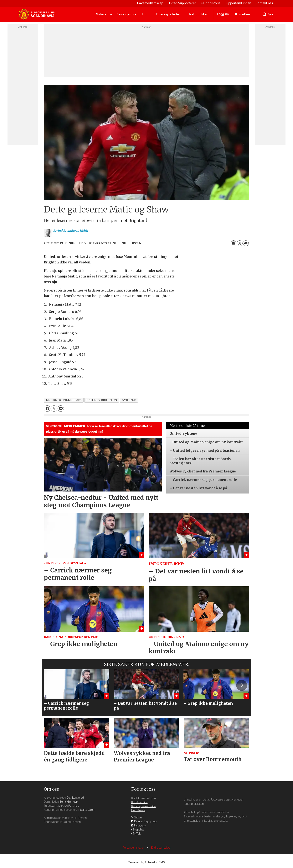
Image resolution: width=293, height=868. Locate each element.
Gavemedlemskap (150, 3)
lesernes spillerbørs (64, 400)
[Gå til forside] (37, 14)
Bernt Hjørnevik (69, 802)
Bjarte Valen (87, 810)
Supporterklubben (238, 3)
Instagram (140, 826)
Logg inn (223, 14)
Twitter (138, 818)
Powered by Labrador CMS (146, 862)
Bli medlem (242, 14)
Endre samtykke (161, 848)
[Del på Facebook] (234, 243)
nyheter (129, 400)
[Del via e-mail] (246, 243)
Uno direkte (138, 810)
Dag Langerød (75, 798)
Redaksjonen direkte (144, 806)
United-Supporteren (182, 3)
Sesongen (124, 14)
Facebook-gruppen (145, 822)
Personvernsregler (134, 848)
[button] (242, 685)
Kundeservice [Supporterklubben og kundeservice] (139, 802)
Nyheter (102, 14)
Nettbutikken (199, 14)
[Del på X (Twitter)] (240, 243)
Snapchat (138, 830)
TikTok (137, 834)
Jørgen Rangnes (69, 806)
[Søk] (265, 14)
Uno (144, 14)
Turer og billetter (168, 14)
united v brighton (102, 400)
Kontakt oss (264, 3)
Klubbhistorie (211, 3)
